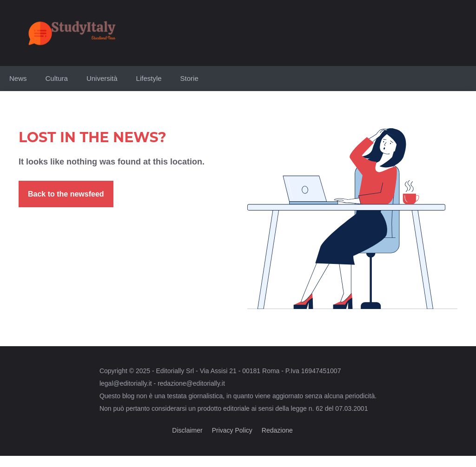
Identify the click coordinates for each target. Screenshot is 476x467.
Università (102, 78)
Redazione (277, 430)
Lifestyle (149, 78)
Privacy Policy (232, 430)
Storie (189, 78)
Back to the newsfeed (66, 194)
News (18, 78)
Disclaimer (187, 430)
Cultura (57, 78)
